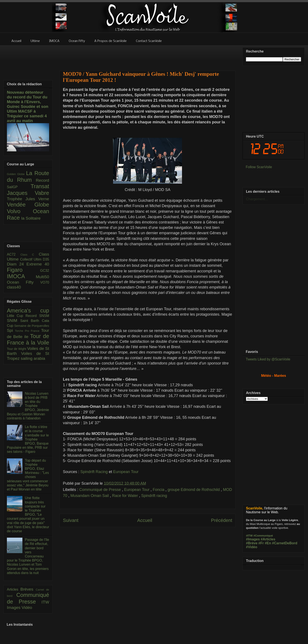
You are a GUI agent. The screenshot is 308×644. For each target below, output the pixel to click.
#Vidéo (252, 547)
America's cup (28, 310)
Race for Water (125, 496)
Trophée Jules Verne (28, 199)
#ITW (249, 536)
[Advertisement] (148, 55)
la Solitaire (31, 218)
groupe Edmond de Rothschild (194, 490)
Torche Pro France (28, 331)
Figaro (23, 270)
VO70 (45, 282)
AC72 (14, 254)
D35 (46, 259)
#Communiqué (263, 536)
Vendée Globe (28, 205)
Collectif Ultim (31, 259)
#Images (253, 539)
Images (14, 608)
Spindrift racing (154, 496)
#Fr (261, 543)
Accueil (145, 520)
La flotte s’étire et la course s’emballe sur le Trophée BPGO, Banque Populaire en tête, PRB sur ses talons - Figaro (28, 439)
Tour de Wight (17, 349)
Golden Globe (16, 174)
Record (42, 180)
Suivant (71, 520)
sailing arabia (33, 358)
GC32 (45, 271)
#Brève (252, 543)
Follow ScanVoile (259, 167)
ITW (45, 602)
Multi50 (42, 277)
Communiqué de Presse (101, 490)
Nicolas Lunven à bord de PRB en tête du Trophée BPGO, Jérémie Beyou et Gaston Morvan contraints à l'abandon (28, 406)
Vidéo (27, 608)
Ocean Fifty (24, 282)
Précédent (222, 520)
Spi (11, 330)
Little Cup (16, 316)
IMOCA (21, 276)
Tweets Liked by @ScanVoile (268, 359)
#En (268, 543)
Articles (14, 589)
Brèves (28, 589)
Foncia (159, 490)
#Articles (268, 539)
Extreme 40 (38, 264)
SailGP (19, 187)
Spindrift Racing (94, 472)
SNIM (14, 320)
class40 (14, 287)
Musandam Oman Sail (90, 496)
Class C (30, 255)
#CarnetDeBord (285, 543)
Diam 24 (17, 264)
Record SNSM (37, 316)
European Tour (126, 472)
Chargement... (257, 199)
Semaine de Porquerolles (32, 326)
